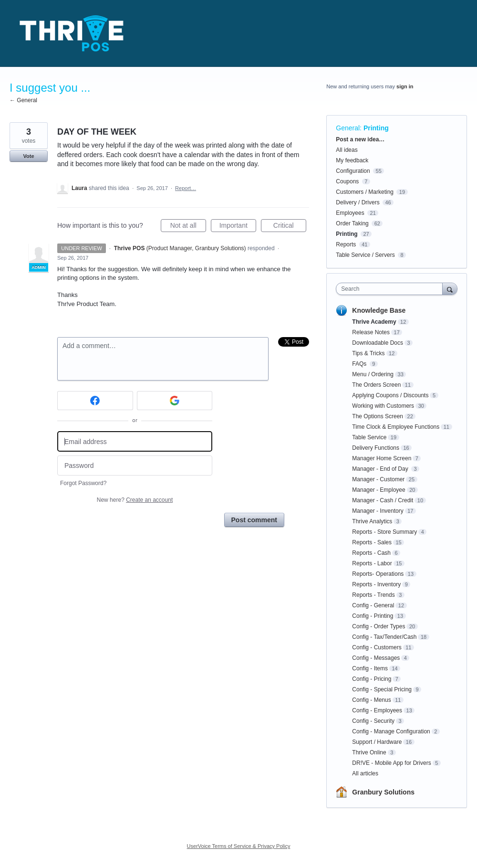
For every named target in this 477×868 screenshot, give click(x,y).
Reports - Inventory (376, 584)
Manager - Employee (378, 490)
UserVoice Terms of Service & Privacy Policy (239, 846)
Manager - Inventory (378, 511)
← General (23, 100)
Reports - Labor (372, 563)
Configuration (353, 171)
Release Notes (371, 332)
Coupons (347, 181)
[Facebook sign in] (95, 401)
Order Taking (352, 223)
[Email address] (135, 441)
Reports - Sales (372, 542)
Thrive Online (369, 752)
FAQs (360, 364)
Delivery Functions (376, 448)
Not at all (188, 227)
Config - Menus (371, 700)
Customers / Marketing (365, 192)
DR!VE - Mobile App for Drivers (391, 763)
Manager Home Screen (382, 458)
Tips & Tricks (368, 353)
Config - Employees (377, 710)
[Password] (135, 466)
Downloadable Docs (378, 343)
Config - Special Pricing (382, 689)
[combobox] (391, 289)
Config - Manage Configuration (391, 731)
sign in (405, 86)
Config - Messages (376, 658)
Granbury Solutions (383, 792)
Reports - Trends (373, 595)
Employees (350, 213)
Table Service (369, 437)
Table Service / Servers (365, 255)
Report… (186, 188)
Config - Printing (373, 616)
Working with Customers (383, 406)
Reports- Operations (378, 574)
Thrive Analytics (372, 521)
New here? (135, 500)
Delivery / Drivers (358, 202)
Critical (290, 227)
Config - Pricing (372, 679)
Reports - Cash (371, 553)
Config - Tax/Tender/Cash (384, 637)
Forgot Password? (83, 483)
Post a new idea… (360, 139)
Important (238, 227)
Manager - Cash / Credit (383, 500)
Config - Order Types (378, 626)
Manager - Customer (378, 479)
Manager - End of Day (381, 469)
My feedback (352, 160)
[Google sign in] (175, 401)
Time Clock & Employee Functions (396, 427)
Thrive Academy (374, 322)
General (348, 128)
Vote (28, 156)
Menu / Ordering (373, 374)
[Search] (450, 289)
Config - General (373, 605)
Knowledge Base (379, 310)
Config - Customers (377, 647)
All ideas (347, 150)
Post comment (254, 520)
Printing (376, 128)
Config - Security (373, 721)
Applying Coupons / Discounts (390, 395)
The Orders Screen (376, 385)
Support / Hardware (377, 742)
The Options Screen (378, 416)
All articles (365, 773)
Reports (346, 244)
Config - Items (370, 668)
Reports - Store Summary (384, 532)
